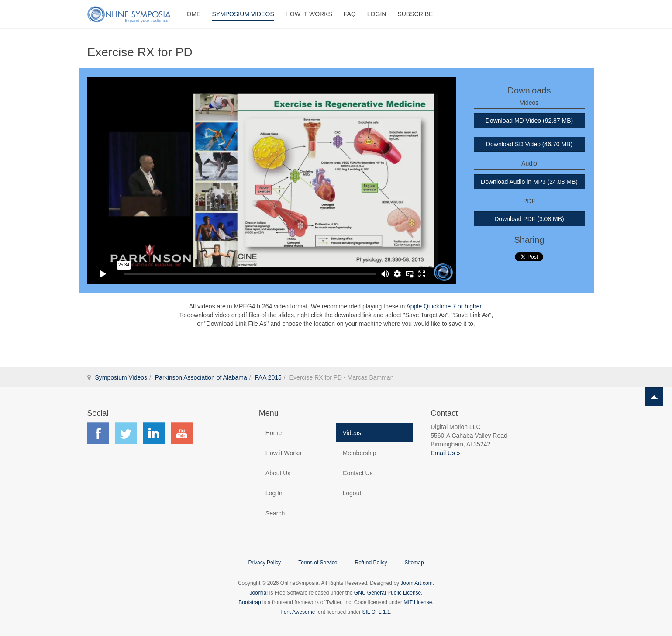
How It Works (309, 14)
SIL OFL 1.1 (376, 612)
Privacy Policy (264, 563)
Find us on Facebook (98, 433)
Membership (359, 453)
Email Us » (445, 453)
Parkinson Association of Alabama (201, 377)
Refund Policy (371, 563)
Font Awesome (298, 612)
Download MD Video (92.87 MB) (529, 121)
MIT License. (418, 602)
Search (275, 513)
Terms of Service (318, 563)
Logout (352, 493)
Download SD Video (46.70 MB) (529, 144)
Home (191, 14)
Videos (352, 433)
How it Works (283, 453)
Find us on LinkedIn (154, 433)
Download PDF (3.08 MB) (529, 219)
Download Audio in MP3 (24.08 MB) (529, 182)
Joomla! (258, 593)
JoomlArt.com (416, 583)
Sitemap (414, 563)
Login (377, 14)
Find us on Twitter (126, 433)
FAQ (350, 14)
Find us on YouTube (182, 433)
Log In (274, 493)
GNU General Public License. (388, 593)
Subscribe (415, 14)
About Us (278, 473)
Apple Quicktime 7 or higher (444, 306)
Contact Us (357, 473)
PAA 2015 (268, 377)
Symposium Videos (243, 14)
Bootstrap (250, 602)
